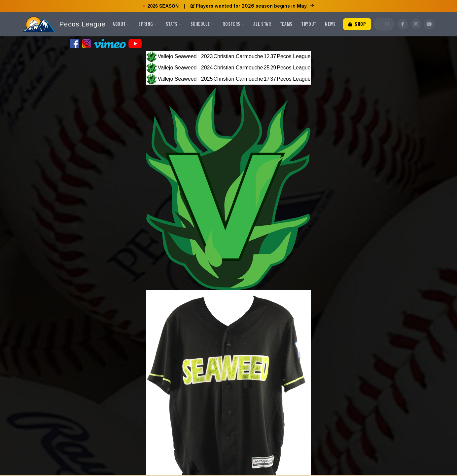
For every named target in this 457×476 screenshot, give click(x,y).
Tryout (309, 24)
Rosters (233, 24)
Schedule (202, 24)
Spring (148, 24)
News (330, 24)
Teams (286, 24)
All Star (262, 24)
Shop (357, 24)
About (121, 24)
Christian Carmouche (238, 56)
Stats (174, 24)
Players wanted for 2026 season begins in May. (252, 6)
